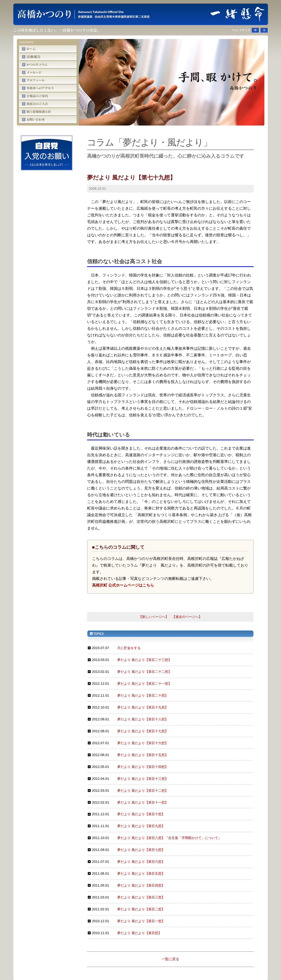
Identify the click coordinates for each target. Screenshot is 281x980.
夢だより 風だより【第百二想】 (141, 909)
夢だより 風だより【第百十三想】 (143, 779)
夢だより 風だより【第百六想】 (141, 862)
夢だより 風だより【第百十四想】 (143, 767)
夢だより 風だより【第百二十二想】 (144, 672)
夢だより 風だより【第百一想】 (141, 921)
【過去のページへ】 (187, 617)
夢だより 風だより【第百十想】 (141, 814)
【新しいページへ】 (154, 617)
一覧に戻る (170, 959)
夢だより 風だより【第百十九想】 (143, 707)
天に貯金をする (129, 648)
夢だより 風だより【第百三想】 (141, 897)
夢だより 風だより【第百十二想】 (143, 791)
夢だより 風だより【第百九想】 (141, 826)
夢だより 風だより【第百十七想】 (143, 731)
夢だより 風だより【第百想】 (139, 933)
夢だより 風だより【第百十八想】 (143, 719)
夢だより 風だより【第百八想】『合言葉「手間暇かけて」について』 (169, 838)
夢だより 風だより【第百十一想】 (143, 802)
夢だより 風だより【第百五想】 (141, 873)
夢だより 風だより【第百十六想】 (143, 743)
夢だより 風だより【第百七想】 (141, 850)
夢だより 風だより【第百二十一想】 (144, 684)
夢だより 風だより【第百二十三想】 (144, 660)
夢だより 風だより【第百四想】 (141, 885)
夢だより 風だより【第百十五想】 (143, 755)
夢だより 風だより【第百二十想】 (143, 695)
